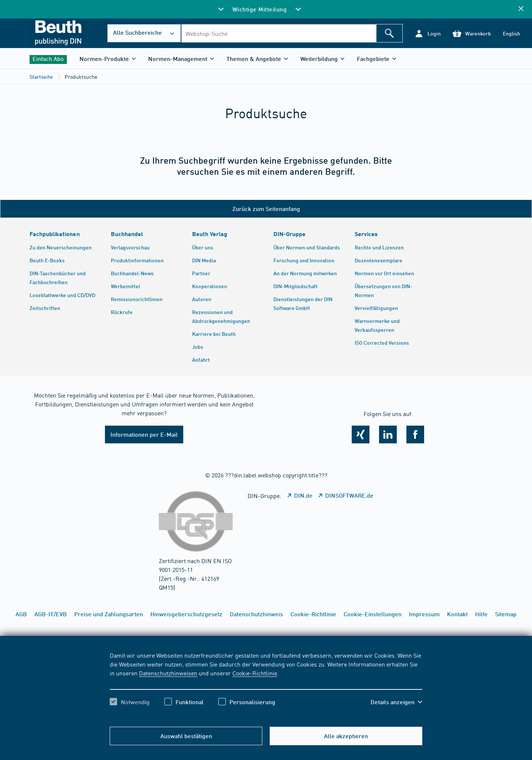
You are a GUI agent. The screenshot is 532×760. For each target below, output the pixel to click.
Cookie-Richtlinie (255, 673)
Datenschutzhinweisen (168, 673)
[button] (428, 33)
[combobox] (279, 33)
